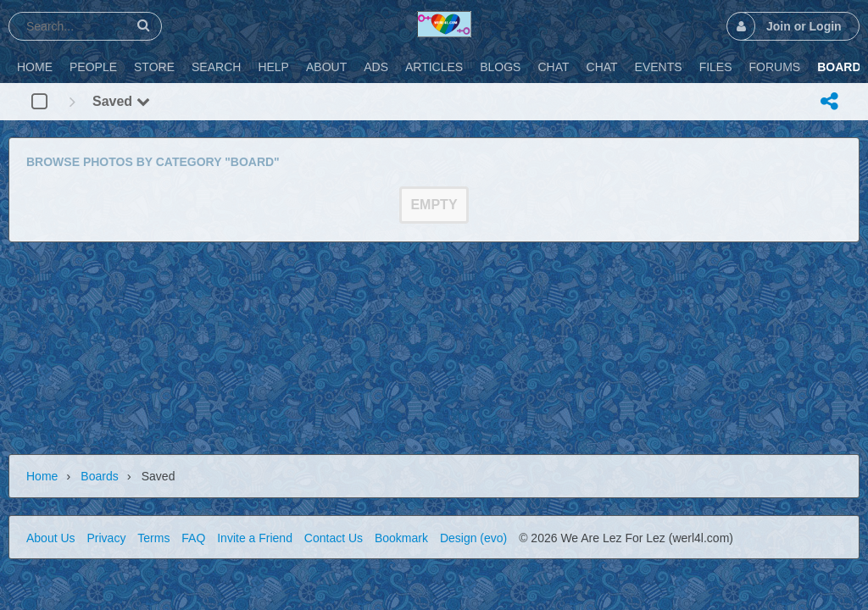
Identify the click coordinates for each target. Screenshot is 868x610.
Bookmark (401, 538)
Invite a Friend (255, 538)
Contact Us (334, 538)
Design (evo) (473, 538)
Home (42, 476)
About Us (51, 538)
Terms (153, 538)
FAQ (193, 538)
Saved (121, 101)
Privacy (106, 538)
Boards (99, 476)
